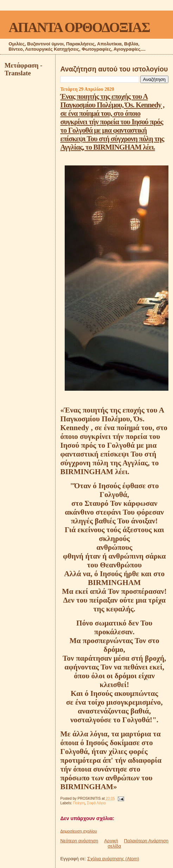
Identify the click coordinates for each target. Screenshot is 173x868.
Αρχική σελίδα (113, 843)
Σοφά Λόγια (96, 803)
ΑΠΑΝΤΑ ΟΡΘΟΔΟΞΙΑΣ (79, 27)
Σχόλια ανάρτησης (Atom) (113, 859)
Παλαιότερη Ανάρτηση (146, 841)
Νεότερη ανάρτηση (79, 841)
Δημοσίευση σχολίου (78, 831)
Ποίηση (79, 803)
